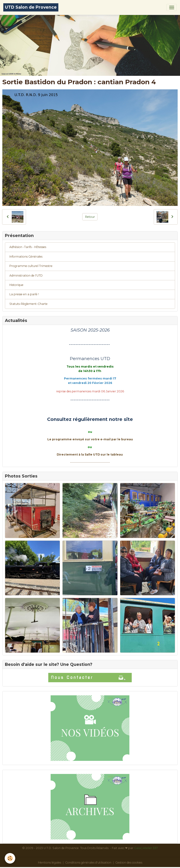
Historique (16, 285)
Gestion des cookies (129, 863)
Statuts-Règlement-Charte (28, 304)
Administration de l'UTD (26, 275)
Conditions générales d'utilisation (88, 863)
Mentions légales (50, 863)
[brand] (31, 7)
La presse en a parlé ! (24, 294)
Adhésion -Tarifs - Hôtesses (28, 247)
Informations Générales (26, 257)
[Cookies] (10, 858)
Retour (90, 217)
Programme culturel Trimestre (31, 266)
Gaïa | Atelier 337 (146, 848)
